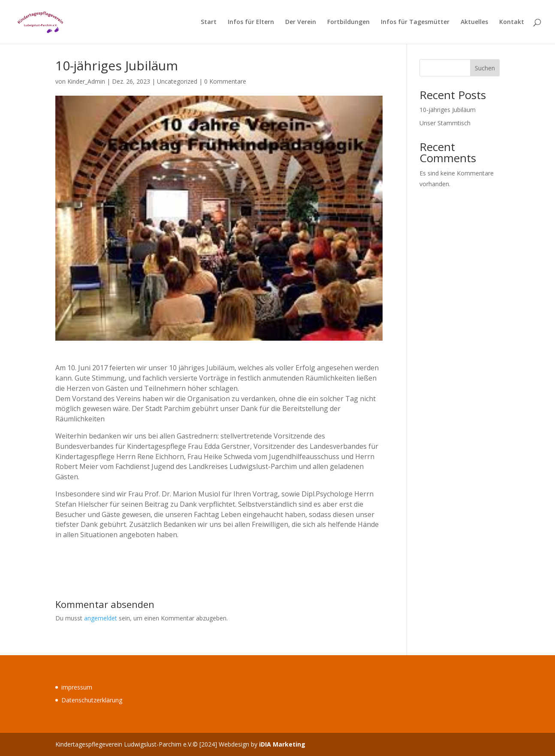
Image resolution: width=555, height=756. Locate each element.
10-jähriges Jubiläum (448, 110)
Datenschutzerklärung (92, 700)
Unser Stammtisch (445, 123)
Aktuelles (474, 22)
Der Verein (301, 22)
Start (209, 22)
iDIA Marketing (282, 744)
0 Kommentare (225, 81)
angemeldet (101, 618)
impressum (77, 687)
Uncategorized (177, 81)
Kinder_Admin (86, 81)
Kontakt (512, 22)
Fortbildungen (348, 22)
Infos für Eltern (251, 22)
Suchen (485, 68)
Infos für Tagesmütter (415, 22)
